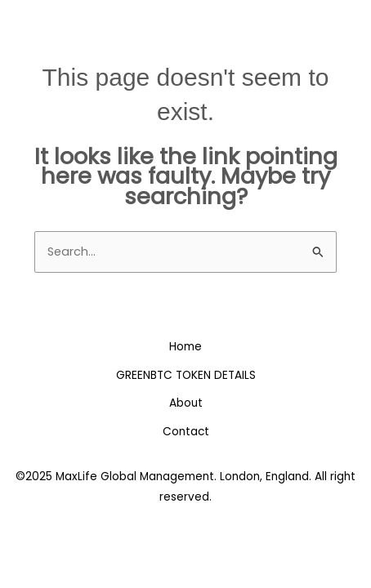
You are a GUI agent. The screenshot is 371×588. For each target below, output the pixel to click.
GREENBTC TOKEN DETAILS (186, 375)
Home (185, 347)
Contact (186, 432)
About (186, 403)
